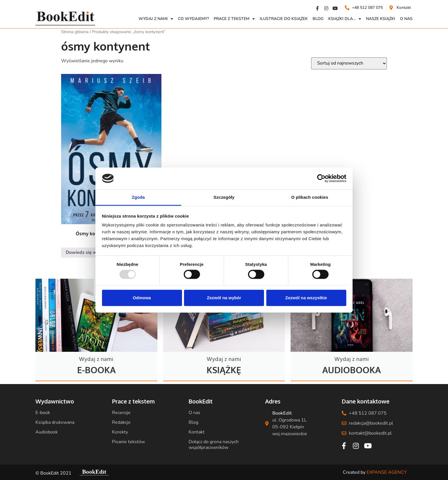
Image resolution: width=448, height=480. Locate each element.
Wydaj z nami (156, 19)
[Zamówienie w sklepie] (349, 63)
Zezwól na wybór (224, 298)
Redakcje (121, 422)
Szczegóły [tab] (224, 197)
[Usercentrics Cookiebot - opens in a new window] (321, 178)
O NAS (406, 19)
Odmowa (142, 298)
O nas (194, 413)
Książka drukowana (55, 422)
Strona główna (75, 32)
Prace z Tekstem (234, 19)
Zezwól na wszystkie (306, 298)
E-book (43, 413)
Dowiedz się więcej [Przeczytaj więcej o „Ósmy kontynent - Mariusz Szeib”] (86, 252)
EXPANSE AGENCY (387, 472)
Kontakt (197, 432)
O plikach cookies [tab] (310, 197)
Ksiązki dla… (345, 19)
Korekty (120, 432)
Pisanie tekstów (128, 442)
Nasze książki (381, 19)
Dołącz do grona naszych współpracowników (214, 445)
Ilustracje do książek (284, 19)
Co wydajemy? (193, 19)
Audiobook (47, 432)
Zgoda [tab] (138, 197)
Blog (318, 19)
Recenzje (121, 413)
